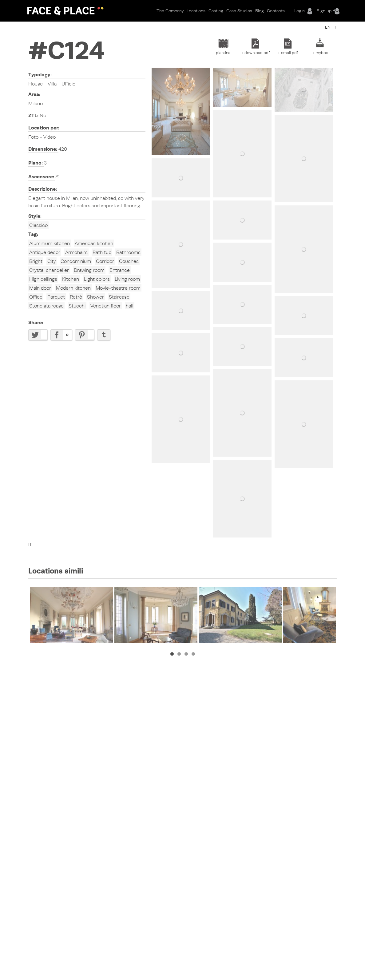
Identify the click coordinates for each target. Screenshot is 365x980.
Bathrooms (128, 252)
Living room (127, 279)
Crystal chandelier (49, 270)
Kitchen (71, 279)
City (52, 261)
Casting (216, 11)
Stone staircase (46, 306)
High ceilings (43, 279)
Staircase (119, 297)
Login (300, 11)
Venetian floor (106, 306)
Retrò (76, 297)
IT (335, 27)
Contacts (276, 11)
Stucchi (77, 306)
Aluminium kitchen (50, 243)
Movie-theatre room (118, 288)
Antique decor (45, 252)
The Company (170, 11)
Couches (129, 261)
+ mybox (320, 53)
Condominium (76, 261)
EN (328, 27)
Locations (196, 11)
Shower (95, 297)
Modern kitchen (73, 288)
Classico (38, 225)
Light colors (97, 279)
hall (130, 306)
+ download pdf (255, 53)
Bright (36, 261)
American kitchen (94, 243)
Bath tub (102, 252)
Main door (40, 288)
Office (36, 297)
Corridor (105, 261)
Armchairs (76, 252)
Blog (260, 11)
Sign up (324, 11)
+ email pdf (288, 53)
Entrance (120, 270)
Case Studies (239, 11)
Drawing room (89, 270)
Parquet (56, 297)
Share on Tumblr (104, 335)
